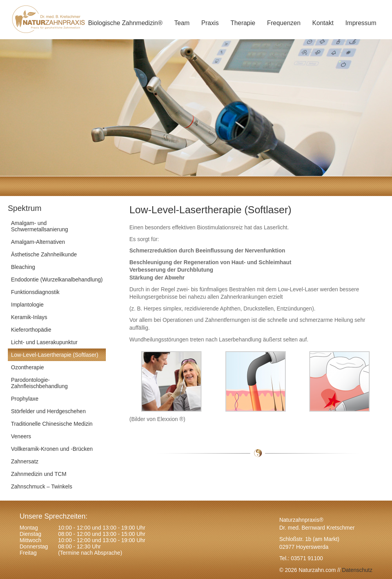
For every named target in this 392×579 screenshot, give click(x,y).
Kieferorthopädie (31, 330)
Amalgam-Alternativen (38, 242)
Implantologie (27, 305)
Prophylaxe (25, 399)
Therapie (243, 23)
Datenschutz (356, 570)
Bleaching (23, 267)
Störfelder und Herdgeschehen (48, 411)
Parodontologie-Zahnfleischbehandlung (39, 383)
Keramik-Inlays (29, 317)
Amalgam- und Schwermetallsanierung (40, 226)
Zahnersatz (25, 461)
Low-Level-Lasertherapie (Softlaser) (55, 355)
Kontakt (323, 23)
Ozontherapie (27, 367)
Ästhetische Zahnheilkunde (44, 254)
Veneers (21, 436)
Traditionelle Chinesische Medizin (52, 424)
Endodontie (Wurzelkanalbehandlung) (57, 280)
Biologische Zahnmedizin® (125, 23)
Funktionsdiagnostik (35, 292)
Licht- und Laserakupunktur (44, 342)
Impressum (361, 23)
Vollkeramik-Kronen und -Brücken (52, 449)
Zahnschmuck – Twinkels (42, 486)
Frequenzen (284, 23)
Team (182, 23)
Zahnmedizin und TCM (39, 474)
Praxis (210, 23)
